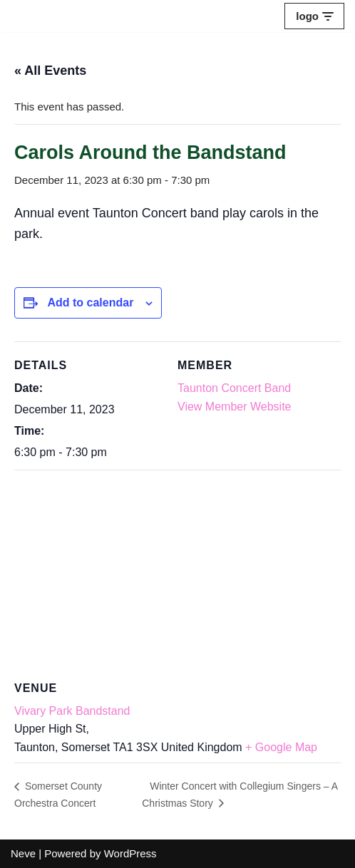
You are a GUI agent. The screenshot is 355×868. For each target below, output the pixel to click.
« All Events (50, 71)
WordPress (130, 853)
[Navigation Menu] (314, 16)
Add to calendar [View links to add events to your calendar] (90, 303)
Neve (23, 853)
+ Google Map (281, 747)
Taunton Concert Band (234, 388)
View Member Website (234, 407)
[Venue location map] (177, 573)
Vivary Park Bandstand (72, 711)
